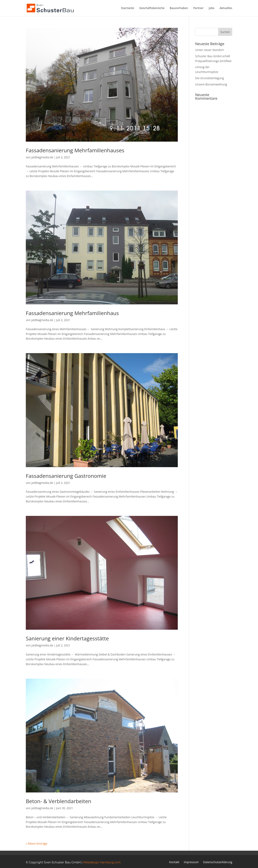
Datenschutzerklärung (218, 862)
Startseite (127, 8)
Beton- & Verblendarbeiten (59, 801)
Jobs (212, 8)
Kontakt (174, 862)
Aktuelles (226, 8)
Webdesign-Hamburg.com (102, 862)
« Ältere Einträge (37, 844)
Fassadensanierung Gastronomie (66, 476)
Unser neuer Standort (209, 50)
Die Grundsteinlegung (209, 78)
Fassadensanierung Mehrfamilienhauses (75, 150)
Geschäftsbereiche (152, 8)
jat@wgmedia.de (42, 157)
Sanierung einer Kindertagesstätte (67, 638)
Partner (198, 8)
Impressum (191, 862)
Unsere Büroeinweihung (211, 84)
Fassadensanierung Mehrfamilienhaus (72, 313)
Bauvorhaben (179, 8)
